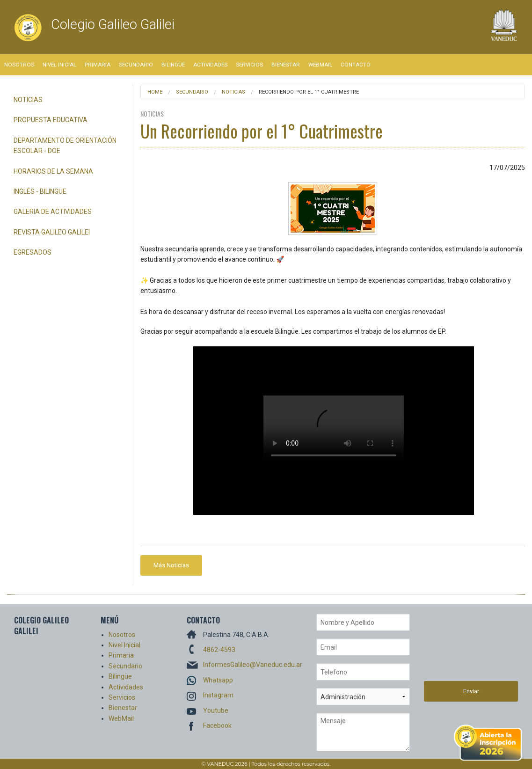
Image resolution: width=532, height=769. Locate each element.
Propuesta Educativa (51, 120)
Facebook (217, 725)
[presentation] (462, 647)
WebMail (320, 65)
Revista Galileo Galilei (52, 232)
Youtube (216, 710)
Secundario (136, 65)
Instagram (218, 695)
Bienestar (286, 65)
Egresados (33, 252)
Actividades (210, 65)
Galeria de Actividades (53, 212)
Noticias (28, 100)
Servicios (249, 65)
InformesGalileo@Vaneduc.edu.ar (253, 665)
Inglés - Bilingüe (40, 191)
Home (155, 92)
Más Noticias (171, 565)
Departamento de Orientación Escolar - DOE (65, 146)
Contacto (356, 65)
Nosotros (19, 65)
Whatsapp (218, 680)
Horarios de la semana (53, 171)
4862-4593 (219, 650)
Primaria (98, 65)
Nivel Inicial (59, 65)
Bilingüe (173, 65)
